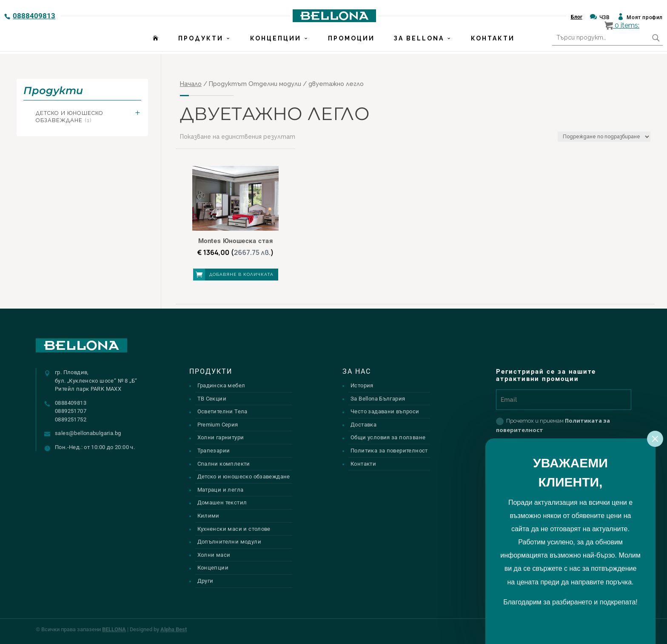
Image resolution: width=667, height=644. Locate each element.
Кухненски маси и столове (234, 529)
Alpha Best (174, 629)
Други (205, 581)
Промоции (351, 41)
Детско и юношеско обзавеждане (70, 117)
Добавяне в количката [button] (241, 274)
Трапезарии (214, 451)
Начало (191, 84)
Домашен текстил (222, 502)
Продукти (201, 41)
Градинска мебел (221, 385)
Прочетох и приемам (553, 425)
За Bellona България (378, 399)
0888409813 (34, 16)
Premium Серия (218, 425)
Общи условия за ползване (388, 437)
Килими (208, 516)
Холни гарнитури (221, 437)
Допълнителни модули (229, 542)
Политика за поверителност (389, 451)
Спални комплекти (224, 464)
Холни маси (214, 555)
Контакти (493, 41)
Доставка (363, 425)
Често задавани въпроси (385, 411)
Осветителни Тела (222, 411)
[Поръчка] (604, 137)
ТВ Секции (212, 399)
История (362, 385)
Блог (577, 17)
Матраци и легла (221, 490)
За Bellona (419, 41)
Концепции (276, 41)
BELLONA (114, 629)
